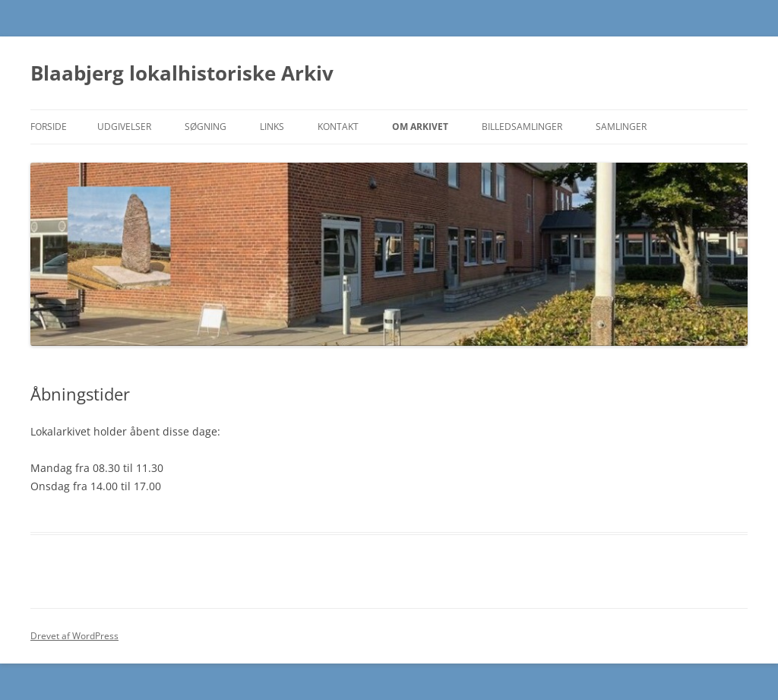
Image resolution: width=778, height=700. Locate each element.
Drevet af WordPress (74, 636)
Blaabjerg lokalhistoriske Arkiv (182, 73)
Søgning (206, 127)
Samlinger (621, 127)
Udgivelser (124, 127)
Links (272, 127)
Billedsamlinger (522, 127)
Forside (49, 127)
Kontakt (338, 127)
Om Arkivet (420, 127)
